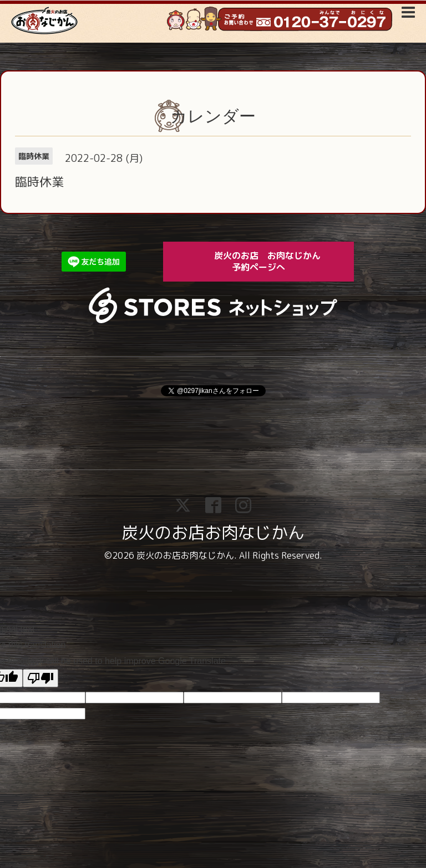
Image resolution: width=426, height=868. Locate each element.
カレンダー (213, 116)
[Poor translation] (40, 678)
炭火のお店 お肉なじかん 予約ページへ (275, 261)
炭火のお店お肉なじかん (213, 533)
